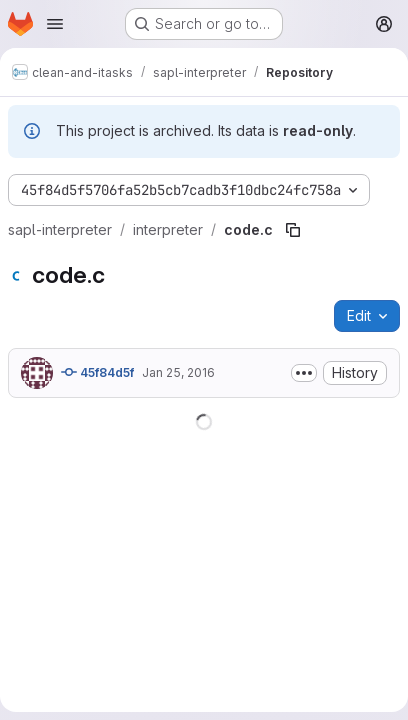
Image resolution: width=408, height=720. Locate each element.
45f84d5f (97, 372)
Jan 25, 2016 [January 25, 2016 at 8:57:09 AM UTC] (178, 372)
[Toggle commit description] (304, 373)
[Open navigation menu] (55, 24)
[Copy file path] (293, 230)
